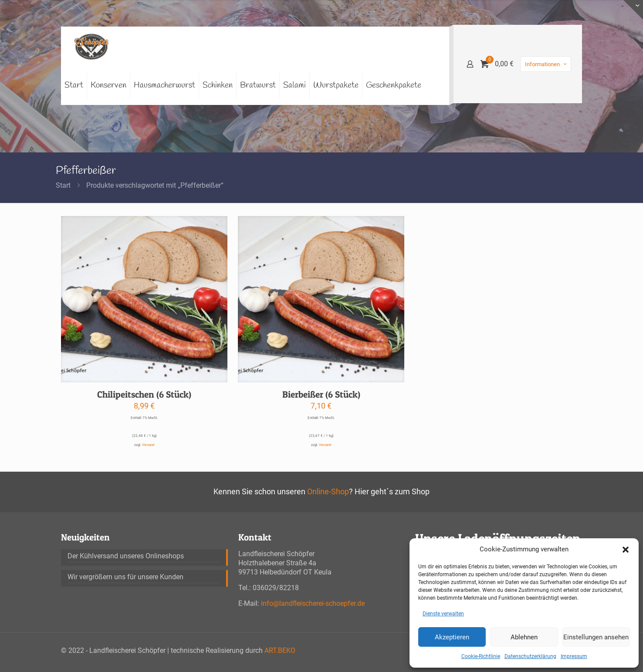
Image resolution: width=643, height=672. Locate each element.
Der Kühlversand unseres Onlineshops (126, 556)
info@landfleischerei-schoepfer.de (313, 603)
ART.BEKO (280, 650)
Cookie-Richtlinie (481, 656)
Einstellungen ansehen (596, 637)
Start (63, 185)
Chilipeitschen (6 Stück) (144, 394)
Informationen (547, 64)
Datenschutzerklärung (530, 656)
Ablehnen (524, 637)
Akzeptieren (452, 637)
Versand (148, 445)
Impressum (574, 656)
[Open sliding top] (633, 10)
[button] (626, 550)
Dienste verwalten (443, 614)
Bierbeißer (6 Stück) (321, 394)
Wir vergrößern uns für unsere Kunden (125, 577)
